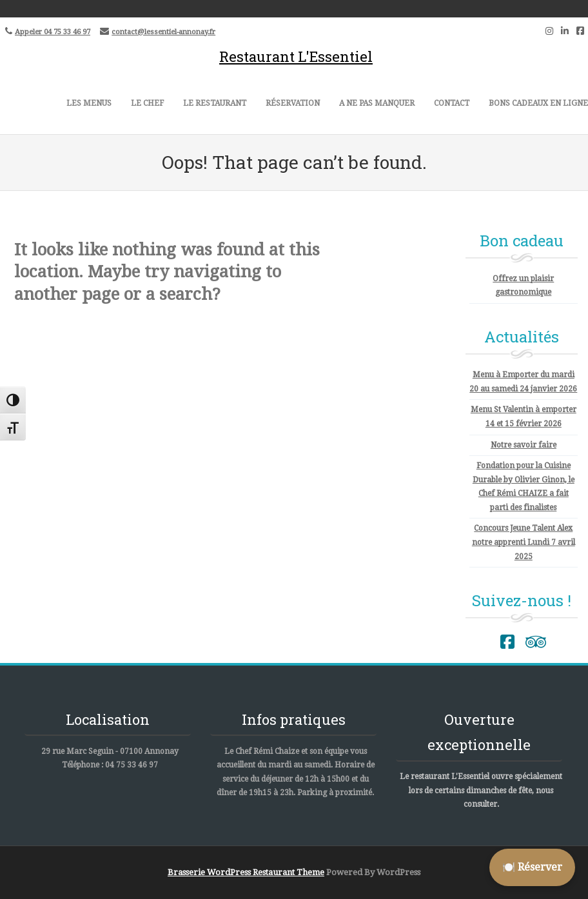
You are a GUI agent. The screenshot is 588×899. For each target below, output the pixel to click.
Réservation (293, 103)
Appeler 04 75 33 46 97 (53, 32)
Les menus (89, 103)
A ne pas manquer (377, 103)
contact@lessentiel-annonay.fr (163, 32)
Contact (452, 103)
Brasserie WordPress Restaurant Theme (246, 872)
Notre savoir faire (524, 445)
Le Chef (147, 103)
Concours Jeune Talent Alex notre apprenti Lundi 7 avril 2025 (524, 542)
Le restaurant (215, 103)
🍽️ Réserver (532, 867)
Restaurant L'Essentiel (296, 56)
